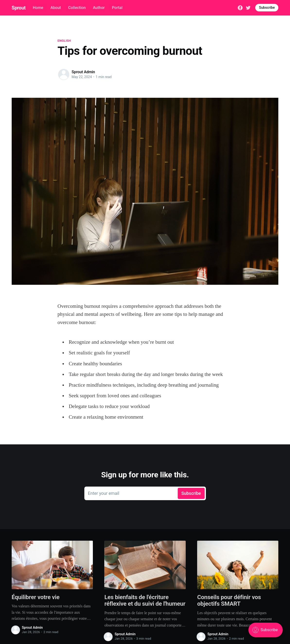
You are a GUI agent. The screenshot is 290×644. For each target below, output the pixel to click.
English (64, 41)
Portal (117, 8)
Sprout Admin (83, 72)
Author (99, 8)
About (56, 8)
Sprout (19, 8)
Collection (77, 8)
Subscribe (267, 8)
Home (38, 8)
